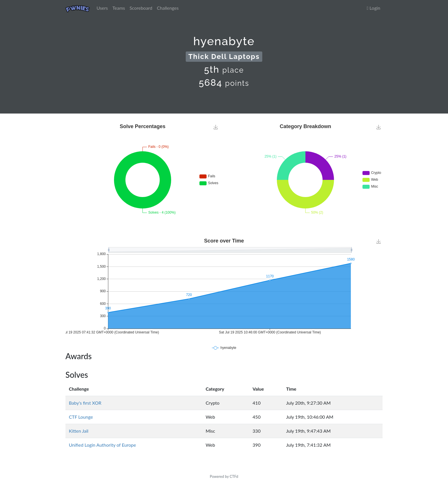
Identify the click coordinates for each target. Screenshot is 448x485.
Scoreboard (141, 8)
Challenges (168, 8)
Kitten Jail (79, 431)
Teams (119, 8)
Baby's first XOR (85, 403)
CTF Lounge (81, 417)
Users (102, 8)
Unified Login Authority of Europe (102, 445)
